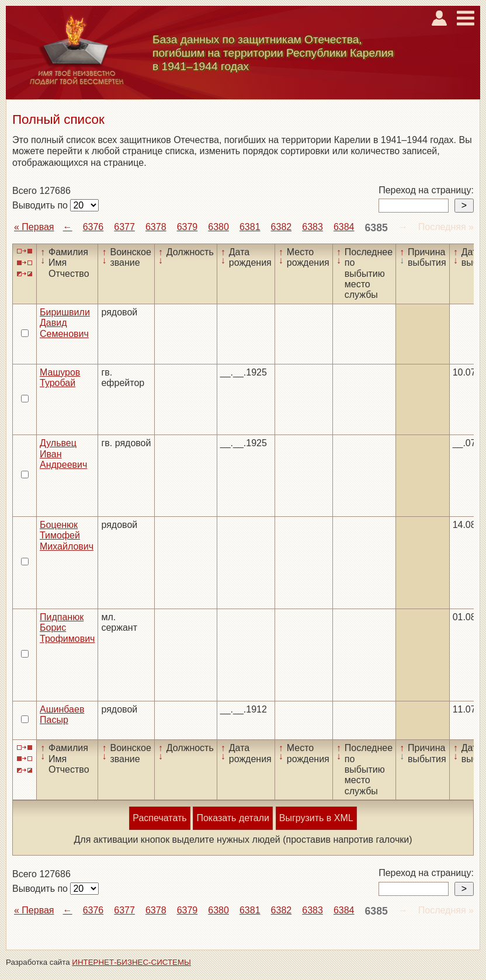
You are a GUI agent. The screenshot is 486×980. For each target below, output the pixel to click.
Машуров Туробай (60, 378)
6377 (124, 227)
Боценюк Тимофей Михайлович (67, 536)
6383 (313, 227)
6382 (282, 227)
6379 (188, 227)
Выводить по (41, 205)
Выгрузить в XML (316, 818)
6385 (376, 228)
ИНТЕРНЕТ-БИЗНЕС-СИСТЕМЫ (131, 962)
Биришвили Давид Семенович (65, 323)
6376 (93, 227)
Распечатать (159, 818)
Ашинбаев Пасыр (62, 715)
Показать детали (232, 818)
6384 (344, 227)
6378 (156, 227)
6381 (250, 227)
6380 (218, 227)
